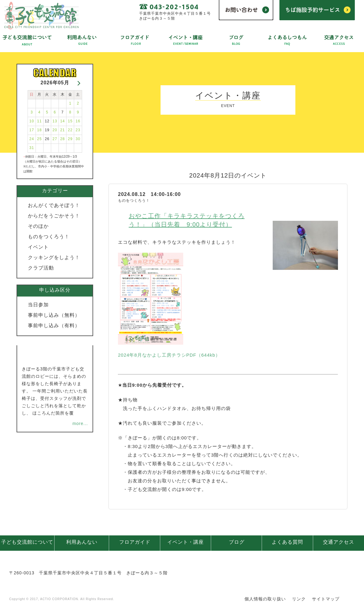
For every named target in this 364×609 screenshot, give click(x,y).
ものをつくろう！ (49, 237)
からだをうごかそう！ (54, 216)
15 (70, 121)
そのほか (38, 226)
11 (39, 121)
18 (39, 130)
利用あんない (82, 542)
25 (39, 139)
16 (78, 121)
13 (55, 121)
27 (55, 139)
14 (62, 121)
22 (70, 130)
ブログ (237, 542)
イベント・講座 (186, 542)
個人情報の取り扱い (265, 599)
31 (32, 148)
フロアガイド (135, 542)
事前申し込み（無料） (54, 315)
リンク (299, 599)
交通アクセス (339, 542)
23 (78, 130)
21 (62, 130)
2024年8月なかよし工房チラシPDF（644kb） (169, 355)
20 (55, 130)
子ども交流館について (27, 542)
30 (78, 139)
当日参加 (38, 305)
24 (32, 139)
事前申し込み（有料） (54, 326)
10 (32, 121)
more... (80, 423)
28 (62, 139)
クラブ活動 (41, 268)
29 (70, 139)
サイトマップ (326, 599)
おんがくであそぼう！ (54, 205)
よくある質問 (287, 542)
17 (32, 130)
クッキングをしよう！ (54, 257)
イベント (38, 247)
